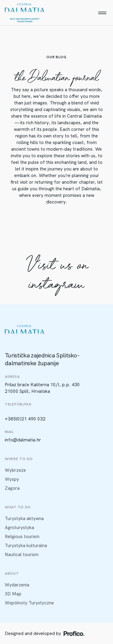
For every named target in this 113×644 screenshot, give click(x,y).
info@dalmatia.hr (23, 440)
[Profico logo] (74, 633)
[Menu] (102, 13)
